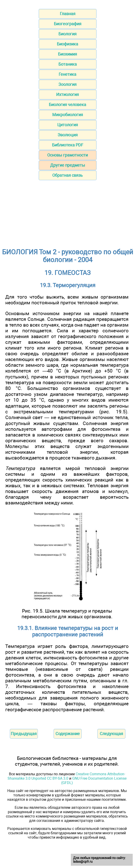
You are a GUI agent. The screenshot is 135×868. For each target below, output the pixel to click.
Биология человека (67, 105)
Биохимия (67, 54)
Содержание (68, 734)
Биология (67, 34)
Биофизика (67, 44)
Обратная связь (67, 175)
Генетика (67, 74)
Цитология (68, 125)
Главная (68, 14)
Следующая (111, 734)
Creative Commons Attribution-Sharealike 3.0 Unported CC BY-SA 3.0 (66, 776)
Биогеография (68, 24)
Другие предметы (68, 165)
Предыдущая (24, 734)
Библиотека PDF (68, 145)
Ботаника (68, 64)
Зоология (67, 84)
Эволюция (68, 135)
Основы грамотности (67, 155)
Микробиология (68, 115)
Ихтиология (67, 94)
